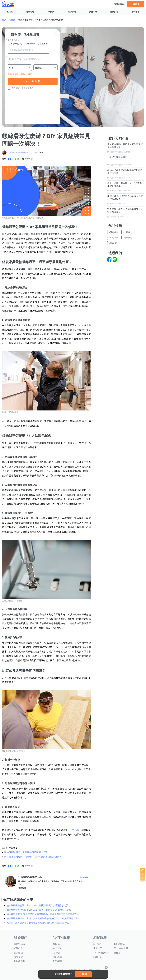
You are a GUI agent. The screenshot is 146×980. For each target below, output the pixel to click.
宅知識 (10, 12)
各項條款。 (30, 88)
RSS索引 (58, 961)
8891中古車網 (121, 948)
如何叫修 (58, 948)
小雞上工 (98, 948)
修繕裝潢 (30, 44)
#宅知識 (126, 232)
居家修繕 (72, 12)
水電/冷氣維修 (15, 44)
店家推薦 (30, 12)
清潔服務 (42, 44)
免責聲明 (18, 953)
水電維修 (51, 12)
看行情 (56, 953)
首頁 (4, 20)
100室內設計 (120, 944)
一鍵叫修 (135, 4)
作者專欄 (84, 877)
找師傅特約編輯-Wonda (18, 153)
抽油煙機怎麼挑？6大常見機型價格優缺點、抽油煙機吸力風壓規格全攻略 (43, 914)
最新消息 (114, 12)
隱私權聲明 (19, 961)
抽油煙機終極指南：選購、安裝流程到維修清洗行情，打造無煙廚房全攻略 (43, 918)
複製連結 (29, 159)
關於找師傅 (19, 944)
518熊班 (97, 944)
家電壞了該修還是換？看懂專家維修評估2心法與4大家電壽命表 (38, 923)
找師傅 (76, 830)
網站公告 (18, 948)
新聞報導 (135, 12)
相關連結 (22, 888)
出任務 (117, 953)
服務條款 (18, 957)
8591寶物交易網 (101, 953)
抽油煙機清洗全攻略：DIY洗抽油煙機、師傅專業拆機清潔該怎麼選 (39, 910)
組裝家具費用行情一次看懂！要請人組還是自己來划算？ (33, 857)
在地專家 (58, 957)
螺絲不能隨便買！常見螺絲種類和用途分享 (26, 852)
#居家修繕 (113, 232)
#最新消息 (113, 243)
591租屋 (97, 957)
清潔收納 (93, 12)
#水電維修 (113, 238)
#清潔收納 (127, 238)
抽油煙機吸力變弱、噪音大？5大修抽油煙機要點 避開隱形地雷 (37, 905)
